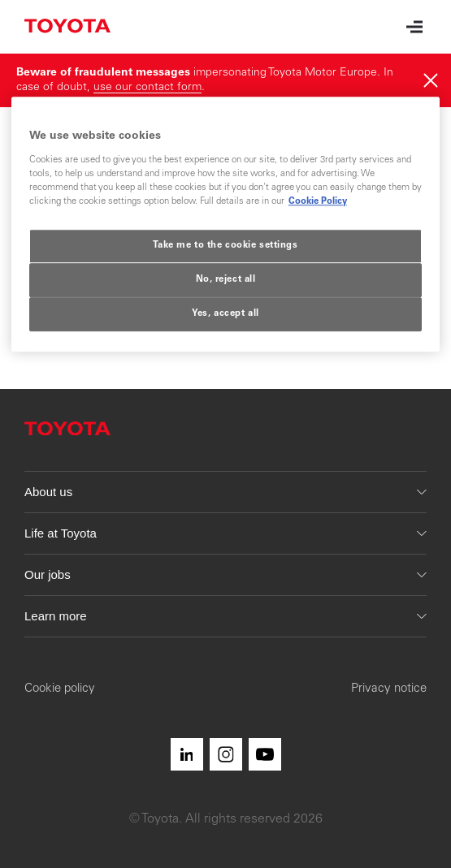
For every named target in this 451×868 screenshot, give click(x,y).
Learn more (225, 616)
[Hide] (431, 80)
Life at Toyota (225, 533)
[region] (225, 225)
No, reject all (226, 280)
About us (225, 492)
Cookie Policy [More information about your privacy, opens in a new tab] (318, 202)
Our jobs (225, 574)
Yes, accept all (225, 314)
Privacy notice (389, 689)
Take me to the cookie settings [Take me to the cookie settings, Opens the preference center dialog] (225, 246)
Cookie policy (60, 689)
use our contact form (147, 88)
